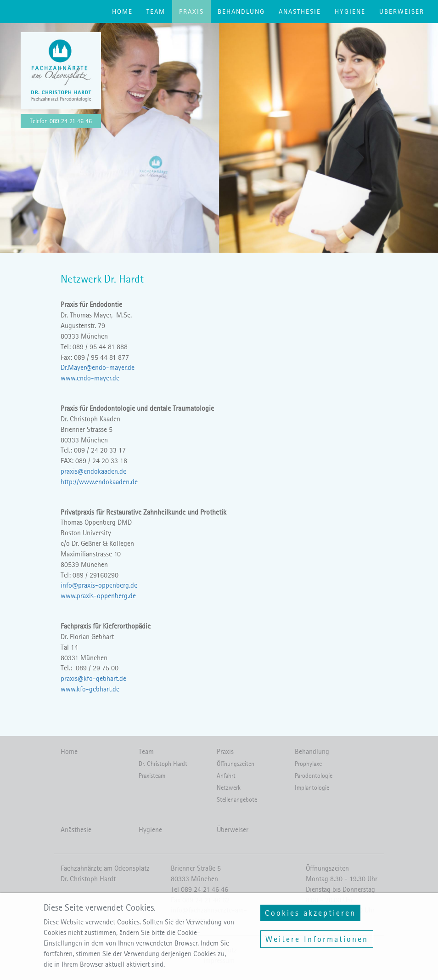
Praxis (191, 11)
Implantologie (312, 788)
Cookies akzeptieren (310, 920)
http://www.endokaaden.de (99, 482)
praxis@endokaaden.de (93, 471)
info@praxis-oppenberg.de (99, 585)
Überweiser (402, 11)
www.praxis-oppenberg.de (98, 596)
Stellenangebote (237, 800)
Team (156, 11)
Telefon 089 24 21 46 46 (61, 121)
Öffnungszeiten (236, 764)
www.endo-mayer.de (90, 378)
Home (122, 11)
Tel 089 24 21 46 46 (199, 889)
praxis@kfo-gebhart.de (93, 678)
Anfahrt (226, 776)
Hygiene (350, 11)
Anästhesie (300, 11)
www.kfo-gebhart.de (90, 689)
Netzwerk (229, 788)
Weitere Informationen (317, 946)
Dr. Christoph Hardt (163, 764)
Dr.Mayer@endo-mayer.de (98, 367)
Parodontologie (314, 776)
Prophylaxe (308, 764)
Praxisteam (152, 776)
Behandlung (241, 11)
